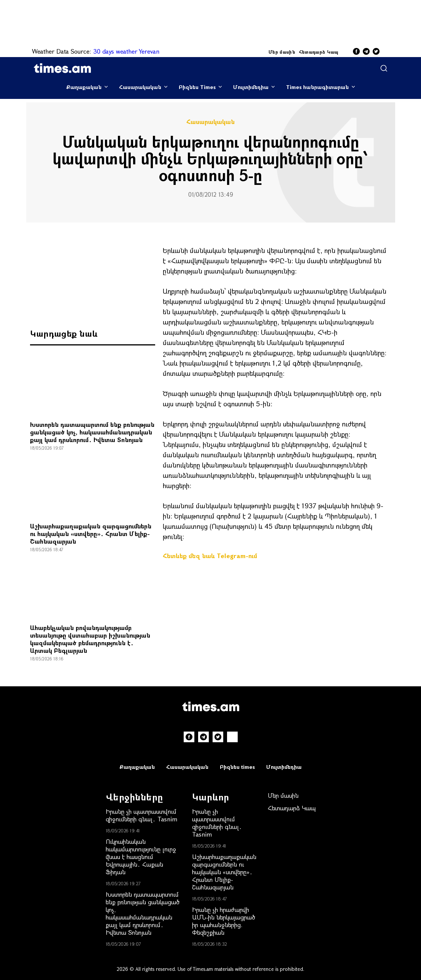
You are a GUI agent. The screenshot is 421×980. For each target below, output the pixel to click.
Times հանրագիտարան (317, 87)
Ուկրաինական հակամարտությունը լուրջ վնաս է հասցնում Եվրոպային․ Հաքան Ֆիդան (141, 857)
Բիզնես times (237, 767)
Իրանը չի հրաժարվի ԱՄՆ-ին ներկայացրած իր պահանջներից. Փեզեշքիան (224, 921)
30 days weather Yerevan (126, 51)
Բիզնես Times (197, 87)
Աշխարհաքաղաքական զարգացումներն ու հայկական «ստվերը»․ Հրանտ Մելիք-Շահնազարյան (91, 534)
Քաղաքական (84, 87)
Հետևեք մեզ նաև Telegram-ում (210, 556)
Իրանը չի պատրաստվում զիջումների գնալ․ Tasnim (141, 815)
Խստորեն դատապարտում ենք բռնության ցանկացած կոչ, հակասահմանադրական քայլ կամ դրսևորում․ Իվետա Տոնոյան (92, 432)
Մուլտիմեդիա (251, 87)
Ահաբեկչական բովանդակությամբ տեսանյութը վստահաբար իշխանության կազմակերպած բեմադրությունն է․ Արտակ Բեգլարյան (90, 639)
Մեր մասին (282, 52)
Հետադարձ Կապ (319, 52)
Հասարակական (140, 87)
